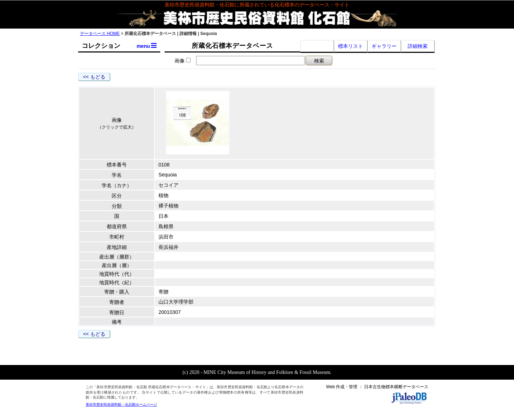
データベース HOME (100, 34)
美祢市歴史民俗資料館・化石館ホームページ (121, 404)
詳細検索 (418, 46)
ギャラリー (384, 46)
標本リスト (351, 46)
